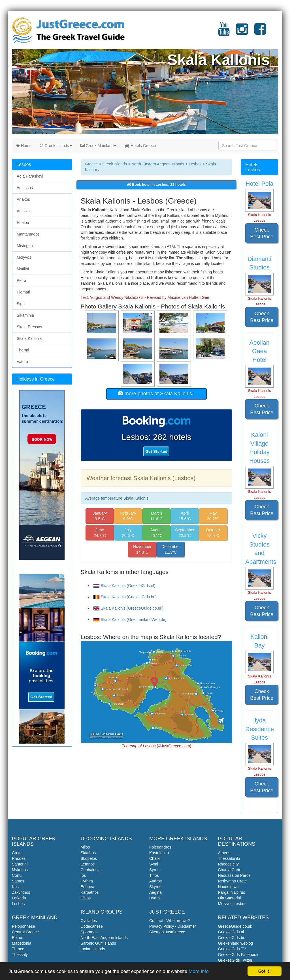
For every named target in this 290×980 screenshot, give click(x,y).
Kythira (87, 881)
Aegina (155, 892)
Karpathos (90, 892)
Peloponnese (24, 926)
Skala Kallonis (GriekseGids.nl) (124, 586)
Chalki (155, 858)
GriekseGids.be (232, 938)
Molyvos (24, 257)
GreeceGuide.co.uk (235, 926)
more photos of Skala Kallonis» (156, 393)
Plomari (23, 292)
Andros (155, 881)
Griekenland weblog (236, 943)
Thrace (18, 949)
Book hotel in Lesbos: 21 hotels (156, 185)
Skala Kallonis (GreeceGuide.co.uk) (129, 608)
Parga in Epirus (232, 892)
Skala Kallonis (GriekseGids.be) (125, 597)
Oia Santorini (230, 898)
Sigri (21, 304)
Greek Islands (56, 146)
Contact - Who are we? (169, 921)
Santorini (20, 864)
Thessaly (20, 955)
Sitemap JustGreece (167, 932)
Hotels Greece (140, 146)
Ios (83, 875)
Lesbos (195, 164)
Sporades (89, 932)
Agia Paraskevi (30, 176)
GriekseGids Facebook (238, 955)
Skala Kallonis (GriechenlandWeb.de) (130, 619)
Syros (154, 870)
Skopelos (89, 858)
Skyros (155, 887)
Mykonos (20, 870)
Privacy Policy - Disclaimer (173, 926)
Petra (21, 280)
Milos (85, 847)
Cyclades (89, 921)
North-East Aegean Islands (104, 938)
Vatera (22, 362)
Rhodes (19, 858)
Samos (18, 881)
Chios (86, 898)
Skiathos (88, 853)
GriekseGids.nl (231, 932)
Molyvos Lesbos (232, 904)
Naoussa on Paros (234, 875)
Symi (154, 864)
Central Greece (25, 932)
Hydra (154, 898)
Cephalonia (91, 870)
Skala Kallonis (29, 338)
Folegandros (160, 847)
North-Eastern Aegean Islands (158, 164)
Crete (17, 853)
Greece (91, 164)
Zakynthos (21, 892)
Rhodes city (228, 864)
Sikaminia (25, 315)
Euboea (88, 887)
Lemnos (88, 864)
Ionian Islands (93, 949)
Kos (15, 887)
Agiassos (25, 188)
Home (24, 146)
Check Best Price (262, 233)
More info (199, 972)
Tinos (154, 875)
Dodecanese (92, 926)
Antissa (23, 211)
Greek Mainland (99, 146)
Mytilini (23, 269)
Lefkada (19, 898)
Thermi (23, 350)
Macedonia (22, 943)
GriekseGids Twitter (235, 960)
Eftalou (23, 223)
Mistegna (25, 246)
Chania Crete (230, 870)
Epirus (18, 938)
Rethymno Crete (233, 881)
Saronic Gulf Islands (98, 943)
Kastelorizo (159, 853)
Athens (224, 853)
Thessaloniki (229, 858)
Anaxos (23, 199)
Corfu (17, 875)
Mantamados (28, 234)
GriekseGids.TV (232, 949)
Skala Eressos (29, 327)
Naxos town (228, 887)
